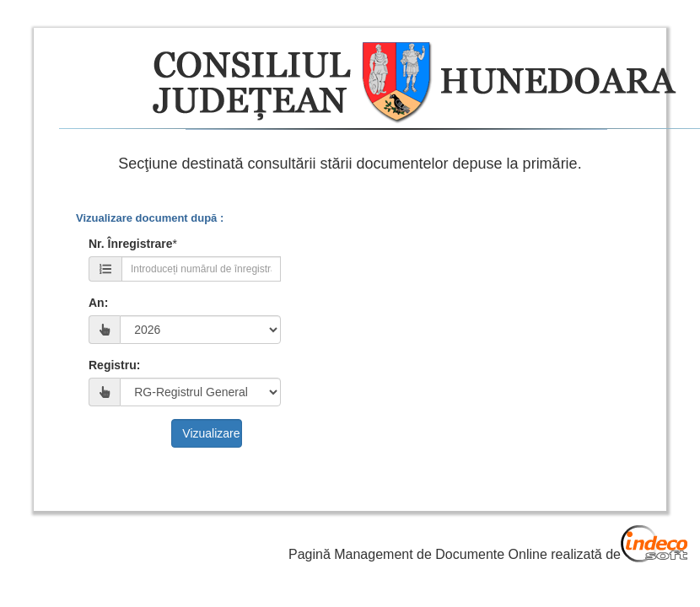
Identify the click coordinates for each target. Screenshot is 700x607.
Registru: (114, 365)
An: (98, 303)
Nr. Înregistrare (131, 244)
